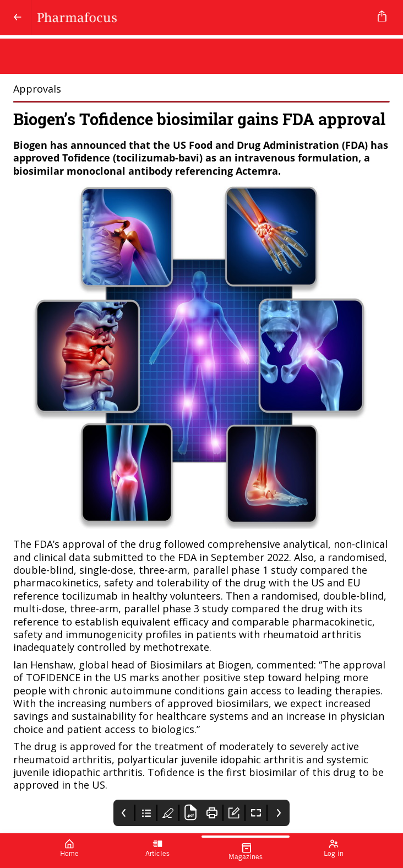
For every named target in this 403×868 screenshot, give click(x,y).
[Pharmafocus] (199, 18)
